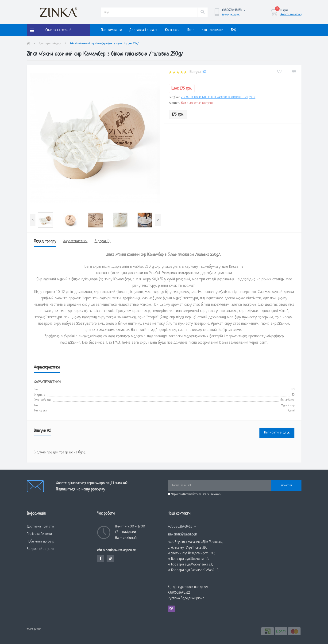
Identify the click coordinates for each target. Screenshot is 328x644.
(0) (204, 72)
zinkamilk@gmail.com (183, 535)
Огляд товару (45, 241)
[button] (233, 10)
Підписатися (286, 485)
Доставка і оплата (143, 30)
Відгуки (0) (103, 241)
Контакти (172, 30)
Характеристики (75, 241)
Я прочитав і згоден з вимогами (196, 494)
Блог (191, 30)
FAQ (234, 30)
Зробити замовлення (291, 14)
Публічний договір (41, 542)
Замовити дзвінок (231, 15)
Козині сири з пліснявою (50, 44)
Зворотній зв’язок (40, 549)
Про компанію (112, 30)
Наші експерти (213, 30)
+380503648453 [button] (182, 527)
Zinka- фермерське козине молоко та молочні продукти (218, 98)
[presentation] (33, 220)
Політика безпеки (192, 494)
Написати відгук (277, 433)
